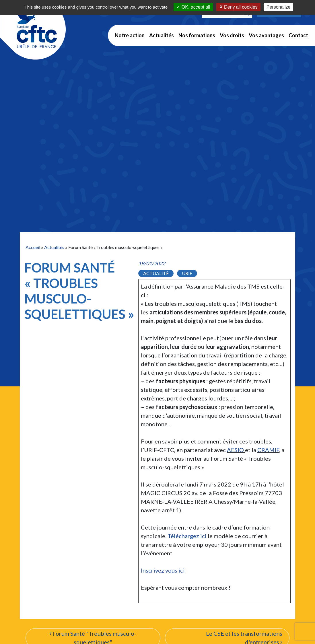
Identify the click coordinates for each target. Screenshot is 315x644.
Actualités (162, 35)
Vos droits (232, 35)
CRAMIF (268, 450)
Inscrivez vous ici (163, 570)
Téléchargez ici (187, 536)
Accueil (33, 247)
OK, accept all (193, 7)
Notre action (130, 35)
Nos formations (197, 35)
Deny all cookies (238, 7)
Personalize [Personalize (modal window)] (279, 7)
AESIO (236, 450)
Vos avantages (266, 35)
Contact (298, 35)
